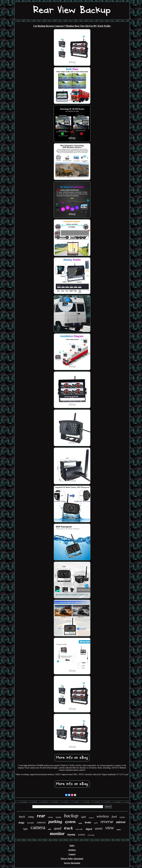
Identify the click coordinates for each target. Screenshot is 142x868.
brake (88, 822)
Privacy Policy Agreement (72, 859)
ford (114, 817)
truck (69, 828)
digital (89, 829)
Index (72, 846)
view (110, 828)
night (80, 823)
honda (59, 817)
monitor (57, 834)
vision (50, 817)
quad (58, 828)
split (84, 817)
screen (81, 835)
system (70, 822)
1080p (31, 817)
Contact (72, 854)
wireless (103, 816)
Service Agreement (72, 863)
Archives (72, 850)
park (96, 823)
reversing (91, 835)
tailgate (91, 818)
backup (71, 816)
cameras (41, 822)
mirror (121, 822)
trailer (122, 817)
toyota (71, 834)
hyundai (31, 823)
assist (99, 828)
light (25, 829)
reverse (107, 821)
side (50, 829)
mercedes (79, 829)
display (119, 830)
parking (55, 822)
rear (41, 816)
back (22, 817)
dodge (21, 823)
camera (38, 827)
